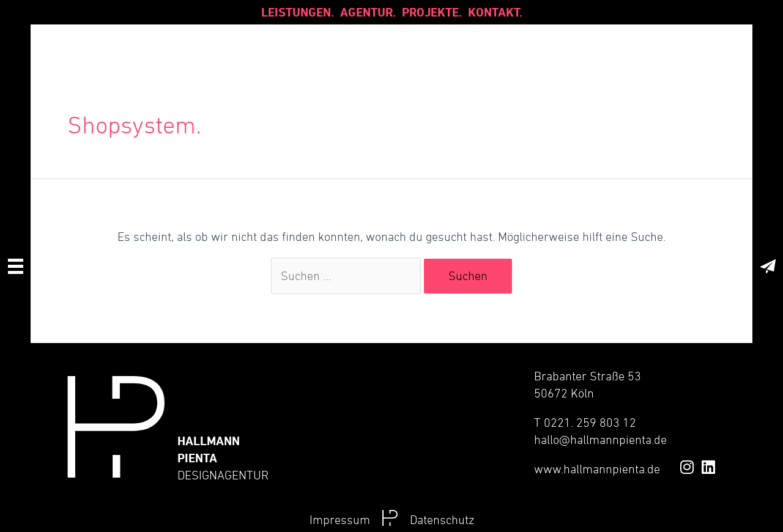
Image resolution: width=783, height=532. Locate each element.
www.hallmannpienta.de (597, 469)
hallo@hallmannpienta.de (600, 440)
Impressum (340, 520)
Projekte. (432, 12)
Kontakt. (495, 12)
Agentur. (368, 12)
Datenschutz (442, 520)
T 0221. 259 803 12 (585, 423)
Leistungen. (298, 12)
